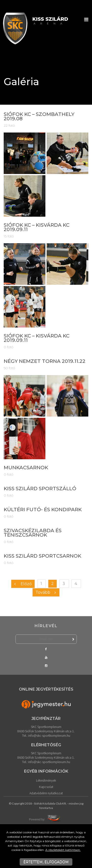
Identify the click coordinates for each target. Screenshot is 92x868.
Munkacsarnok (26, 468)
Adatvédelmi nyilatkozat (46, 793)
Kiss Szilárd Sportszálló (40, 489)
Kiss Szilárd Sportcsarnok (42, 556)
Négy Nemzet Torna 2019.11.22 (45, 361)
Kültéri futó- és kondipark (43, 510)
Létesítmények (46, 780)
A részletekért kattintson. (63, 850)
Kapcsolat (46, 787)
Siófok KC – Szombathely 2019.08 (39, 116)
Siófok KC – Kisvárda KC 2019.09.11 (37, 227)
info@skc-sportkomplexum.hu (49, 735)
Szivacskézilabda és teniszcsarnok (33, 533)
